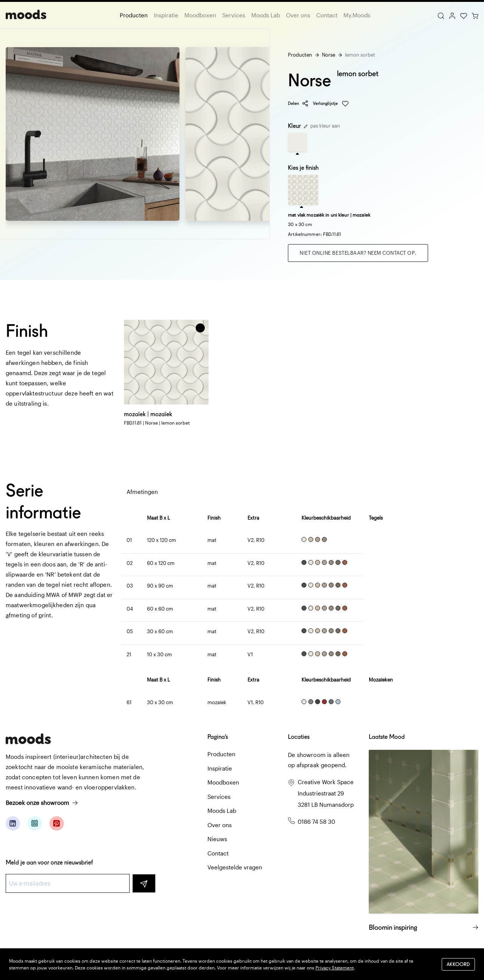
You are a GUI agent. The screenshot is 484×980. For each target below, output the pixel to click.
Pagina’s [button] (218, 737)
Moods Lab (266, 15)
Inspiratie (166, 15)
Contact (327, 15)
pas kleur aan (322, 126)
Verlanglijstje (331, 104)
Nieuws (217, 839)
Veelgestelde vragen (235, 867)
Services (234, 15)
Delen (298, 103)
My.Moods (357, 15)
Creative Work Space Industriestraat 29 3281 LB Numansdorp (326, 793)
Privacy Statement (335, 968)
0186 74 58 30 (316, 822)
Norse (329, 55)
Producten (134, 15)
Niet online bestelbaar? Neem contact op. (358, 253)
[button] (200, 328)
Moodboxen (200, 15)
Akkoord (458, 964)
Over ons (298, 15)
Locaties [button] (299, 737)
